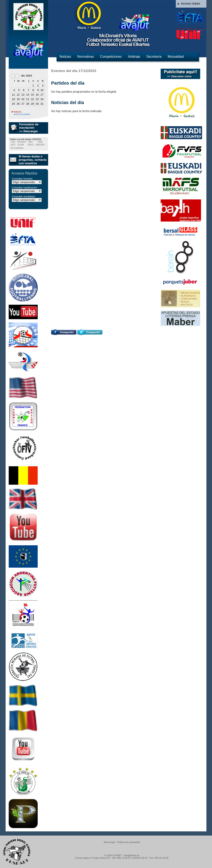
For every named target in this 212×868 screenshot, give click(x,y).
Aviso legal (109, 842)
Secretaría (154, 57)
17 (42, 95)
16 (37, 95)
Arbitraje (134, 57)
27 (23, 104)
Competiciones (111, 57)
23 (37, 99)
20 (23, 99)
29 (32, 104)
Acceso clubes (191, 4)
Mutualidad (176, 57)
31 (42, 104)
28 (28, 104)
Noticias (65, 57)
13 (23, 95)
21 (28, 99)
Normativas (86, 57)
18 (13, 99)
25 (13, 104)
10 (42, 90)
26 (18, 104)
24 (42, 99)
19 (18, 99)
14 (28, 95)
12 (18, 95)
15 (32, 95)
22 (32, 99)
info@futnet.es (131, 855)
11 (13, 95)
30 (37, 104)
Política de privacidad (128, 842)
